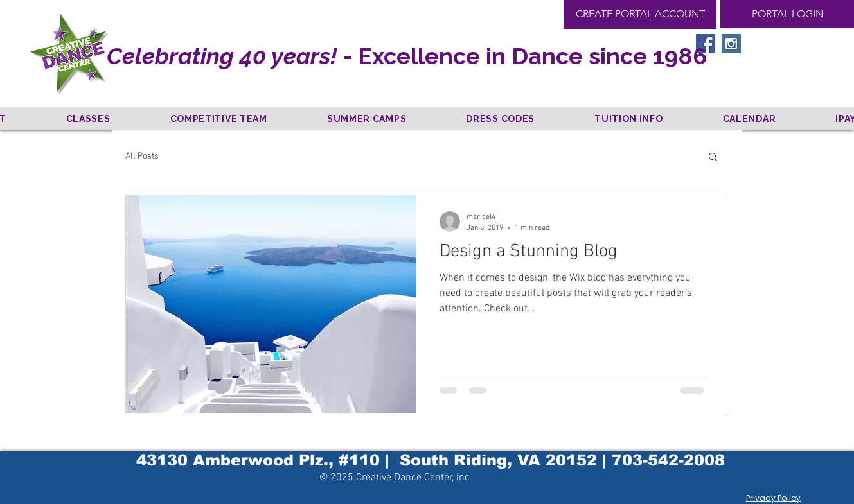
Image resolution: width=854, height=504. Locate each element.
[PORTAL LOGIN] (787, 14)
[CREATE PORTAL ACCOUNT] (640, 14)
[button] (713, 158)
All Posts (142, 156)
